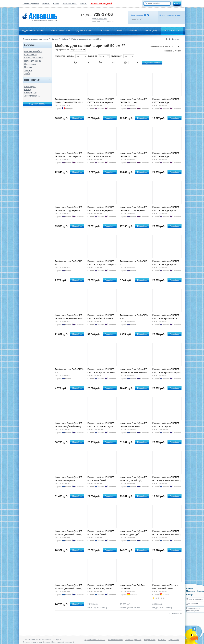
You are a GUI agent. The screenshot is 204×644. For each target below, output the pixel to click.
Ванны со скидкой (101, 4)
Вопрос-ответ (150, 640)
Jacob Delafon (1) (32, 96)
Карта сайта (174, 640)
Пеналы (28, 67)
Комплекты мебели (33, 51)
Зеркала (28, 70)
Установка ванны (70, 4)
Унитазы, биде (151, 31)
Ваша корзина (137, 15)
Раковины (134, 31)
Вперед (175, 39)
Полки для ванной (33, 61)
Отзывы (84, 4)
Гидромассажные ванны (34, 31)
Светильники (30, 64)
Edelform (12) (31, 93)
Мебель (119, 31)
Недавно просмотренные (170, 15)
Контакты (46, 4)
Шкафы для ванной (33, 58)
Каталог (55, 39)
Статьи (56, 4)
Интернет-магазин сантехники (36, 39)
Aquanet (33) (30, 87)
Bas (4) (28, 90)
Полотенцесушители (61, 31)
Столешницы (31, 55)
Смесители (104, 31)
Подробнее (77, 118)
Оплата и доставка (31, 4)
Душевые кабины (85, 31)
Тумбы (27, 73)
